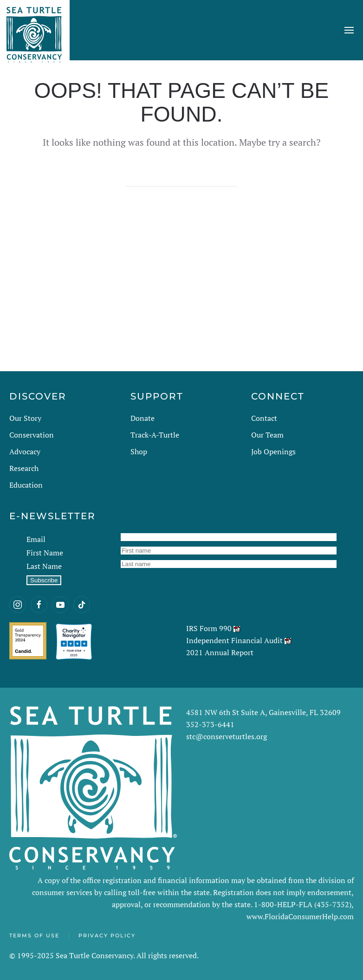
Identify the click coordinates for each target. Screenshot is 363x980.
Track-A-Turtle (155, 435)
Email (36, 539)
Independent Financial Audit (234, 640)
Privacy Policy (107, 935)
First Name (45, 553)
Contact (264, 418)
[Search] (181, 177)
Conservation (32, 435)
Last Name (44, 566)
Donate (143, 418)
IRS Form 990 (209, 628)
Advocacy (25, 451)
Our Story (25, 418)
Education (26, 485)
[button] (349, 30)
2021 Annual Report (220, 652)
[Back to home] (35, 30)
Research (24, 468)
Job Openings (273, 451)
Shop (139, 451)
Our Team (267, 435)
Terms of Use (34, 935)
